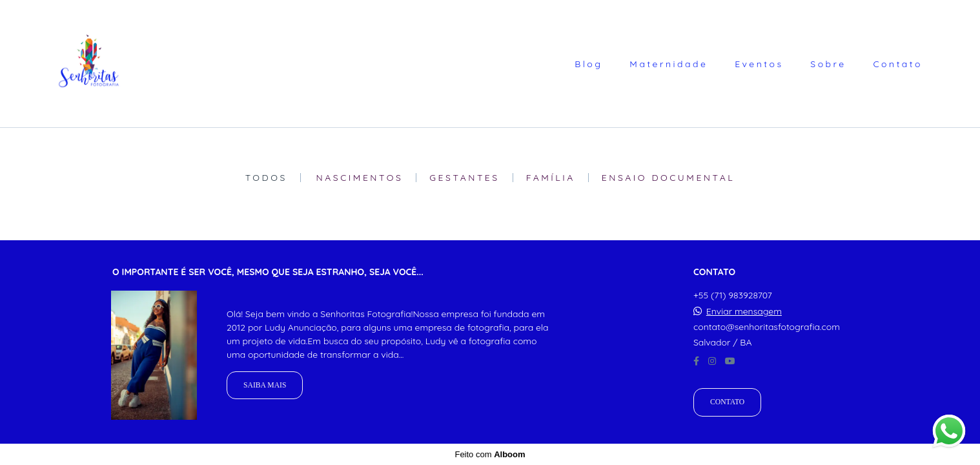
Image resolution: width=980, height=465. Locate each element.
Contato (898, 64)
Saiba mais (265, 385)
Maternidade (669, 64)
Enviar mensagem (744, 311)
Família (551, 178)
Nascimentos (360, 178)
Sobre (828, 64)
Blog (588, 64)
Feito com (490, 454)
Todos (266, 178)
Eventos (759, 64)
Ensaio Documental (669, 178)
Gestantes (464, 178)
